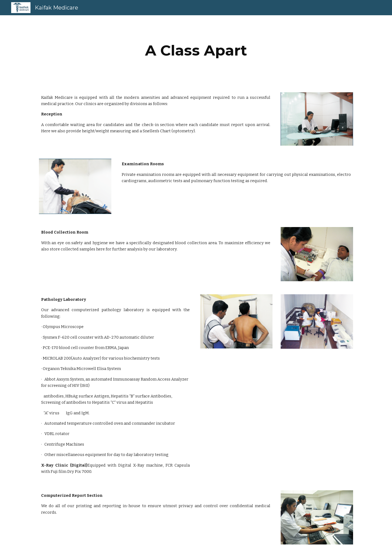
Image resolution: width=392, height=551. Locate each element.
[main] (196, 50)
